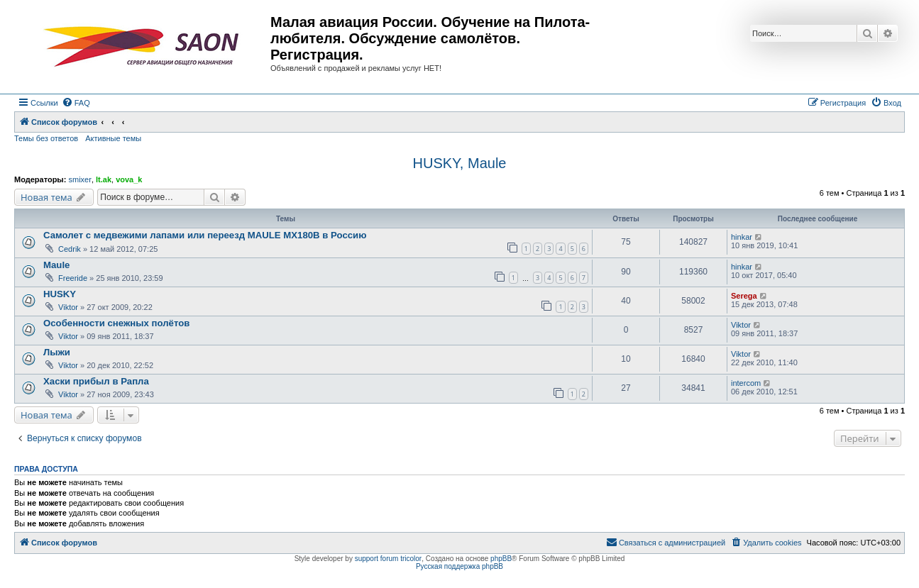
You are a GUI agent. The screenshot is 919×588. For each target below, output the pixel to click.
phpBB (501, 559)
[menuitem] (76, 103)
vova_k (129, 179)
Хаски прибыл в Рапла (96, 381)
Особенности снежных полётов (116, 323)
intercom (746, 383)
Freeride (73, 278)
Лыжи (57, 352)
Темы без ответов (46, 138)
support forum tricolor (388, 559)
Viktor (68, 307)
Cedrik (70, 249)
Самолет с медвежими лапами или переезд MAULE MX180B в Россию (205, 235)
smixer (79, 179)
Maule (56, 265)
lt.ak (104, 179)
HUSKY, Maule (460, 163)
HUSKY (60, 294)
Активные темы (113, 138)
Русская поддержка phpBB (460, 566)
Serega (744, 296)
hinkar (742, 237)
